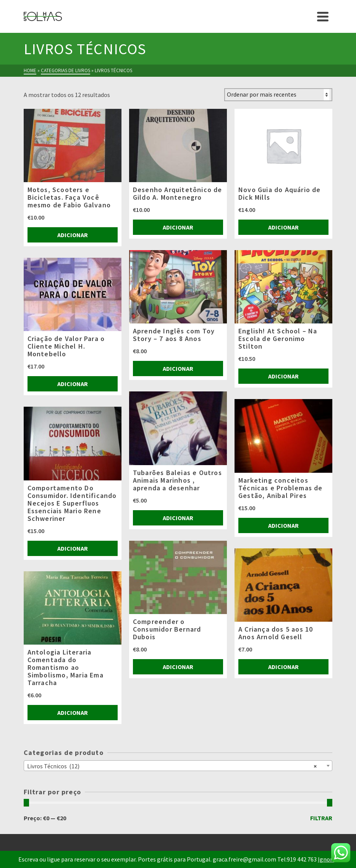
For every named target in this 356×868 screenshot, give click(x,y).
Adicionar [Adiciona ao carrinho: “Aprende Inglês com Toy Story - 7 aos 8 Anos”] (178, 369)
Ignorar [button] (328, 859)
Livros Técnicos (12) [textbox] (172, 766)
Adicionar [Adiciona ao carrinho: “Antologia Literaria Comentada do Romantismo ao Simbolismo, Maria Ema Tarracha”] (73, 713)
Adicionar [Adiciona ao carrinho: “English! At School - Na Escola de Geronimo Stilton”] (283, 376)
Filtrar (321, 818)
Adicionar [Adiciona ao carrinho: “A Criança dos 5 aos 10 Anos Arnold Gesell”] (283, 667)
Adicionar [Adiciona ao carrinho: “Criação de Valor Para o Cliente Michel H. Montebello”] (73, 384)
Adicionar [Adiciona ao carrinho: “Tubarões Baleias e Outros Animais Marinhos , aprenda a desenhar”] (178, 518)
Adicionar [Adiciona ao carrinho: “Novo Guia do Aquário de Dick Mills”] (283, 227)
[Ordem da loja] (278, 95)
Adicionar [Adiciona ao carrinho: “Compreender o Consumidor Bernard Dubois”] (178, 667)
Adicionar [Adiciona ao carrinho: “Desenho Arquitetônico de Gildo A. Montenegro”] (178, 227)
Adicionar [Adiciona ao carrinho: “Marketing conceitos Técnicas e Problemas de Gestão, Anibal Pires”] (283, 525)
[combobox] (178, 766)
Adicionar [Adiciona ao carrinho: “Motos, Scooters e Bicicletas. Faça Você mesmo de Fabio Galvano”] (73, 235)
